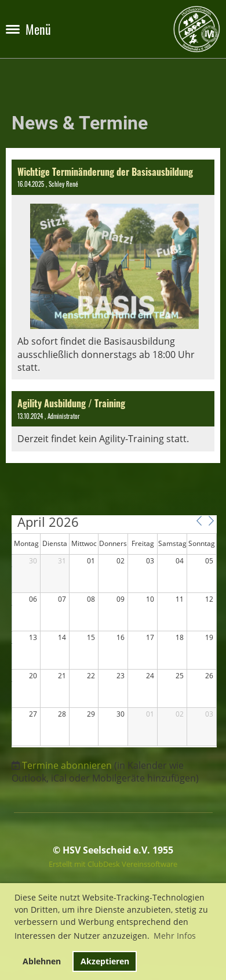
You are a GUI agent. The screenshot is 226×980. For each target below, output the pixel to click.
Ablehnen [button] (42, 961)
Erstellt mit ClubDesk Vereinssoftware (113, 864)
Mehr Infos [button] (175, 936)
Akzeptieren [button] (105, 961)
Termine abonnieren (67, 765)
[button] (199, 521)
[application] (114, 631)
